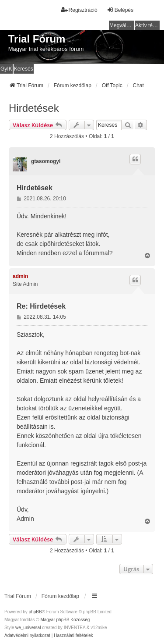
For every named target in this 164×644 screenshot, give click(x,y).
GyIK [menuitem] (6, 69)
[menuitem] (27, 636)
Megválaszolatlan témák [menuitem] (122, 25)
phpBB (35, 612)
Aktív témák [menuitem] (147, 25)
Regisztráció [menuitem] (79, 10)
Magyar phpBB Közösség (65, 620)
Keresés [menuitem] (24, 69)
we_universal (28, 628)
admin (20, 276)
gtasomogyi (46, 161)
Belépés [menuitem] (120, 10)
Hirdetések (34, 108)
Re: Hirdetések (41, 306)
